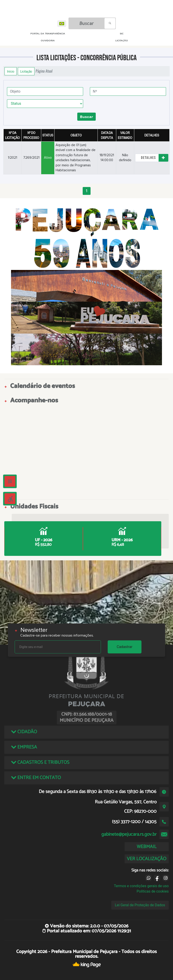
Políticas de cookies (153, 891)
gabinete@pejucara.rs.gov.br (129, 834)
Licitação (26, 71)
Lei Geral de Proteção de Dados (140, 905)
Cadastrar (125, 647)
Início (11, 71)
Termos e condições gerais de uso (141, 886)
